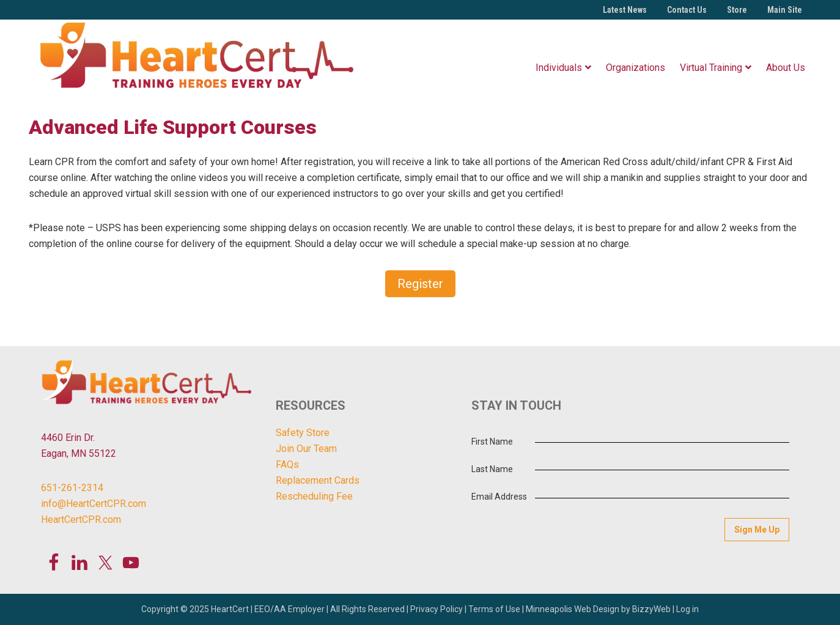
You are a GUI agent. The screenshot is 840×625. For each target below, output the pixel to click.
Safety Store (303, 433)
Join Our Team (306, 449)
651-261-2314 (72, 488)
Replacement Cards (318, 480)
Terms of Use (494, 609)
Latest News (625, 10)
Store (737, 10)
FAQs (287, 464)
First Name (492, 442)
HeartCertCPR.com (81, 520)
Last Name (492, 469)
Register (420, 284)
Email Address (499, 497)
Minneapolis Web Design (573, 609)
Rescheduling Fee (314, 496)
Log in (687, 609)
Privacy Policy (437, 609)
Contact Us (687, 10)
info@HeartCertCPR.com (94, 504)
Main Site (785, 10)
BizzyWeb (651, 609)
